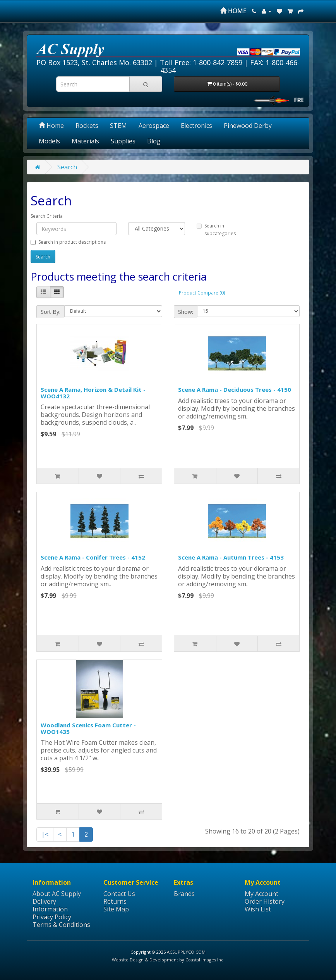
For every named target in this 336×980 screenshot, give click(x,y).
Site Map (116, 909)
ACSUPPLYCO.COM (186, 952)
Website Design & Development (145, 960)
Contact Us (119, 894)
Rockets (87, 126)
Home (51, 126)
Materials (85, 141)
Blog (154, 141)
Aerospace (154, 126)
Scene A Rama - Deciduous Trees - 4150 (235, 389)
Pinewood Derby (248, 126)
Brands (184, 894)
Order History (265, 901)
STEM (118, 126)
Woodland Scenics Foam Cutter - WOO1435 (88, 728)
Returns (115, 901)
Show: (186, 312)
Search (67, 167)
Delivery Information (50, 905)
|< (45, 834)
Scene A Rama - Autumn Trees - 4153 (231, 557)
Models (49, 141)
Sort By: (51, 312)
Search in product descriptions (68, 242)
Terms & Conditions (61, 925)
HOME (233, 11)
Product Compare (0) (202, 293)
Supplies (123, 141)
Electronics (196, 126)
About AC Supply (57, 894)
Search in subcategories (216, 230)
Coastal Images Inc (204, 960)
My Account (261, 894)
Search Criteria (47, 216)
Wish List (258, 909)
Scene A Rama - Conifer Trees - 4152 (93, 557)
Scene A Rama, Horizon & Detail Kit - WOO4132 (93, 393)
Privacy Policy (52, 917)
